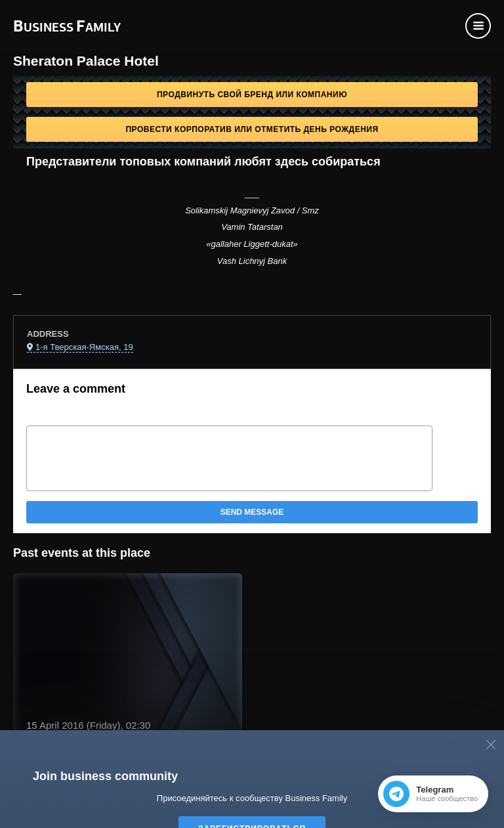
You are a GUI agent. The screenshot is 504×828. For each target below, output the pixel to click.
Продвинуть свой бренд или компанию (252, 95)
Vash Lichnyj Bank (252, 261)
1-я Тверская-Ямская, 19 (84, 347)
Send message (252, 512)
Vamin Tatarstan (252, 227)
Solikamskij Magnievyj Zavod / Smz (252, 210)
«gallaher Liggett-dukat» (252, 244)
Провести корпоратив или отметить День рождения (252, 129)
